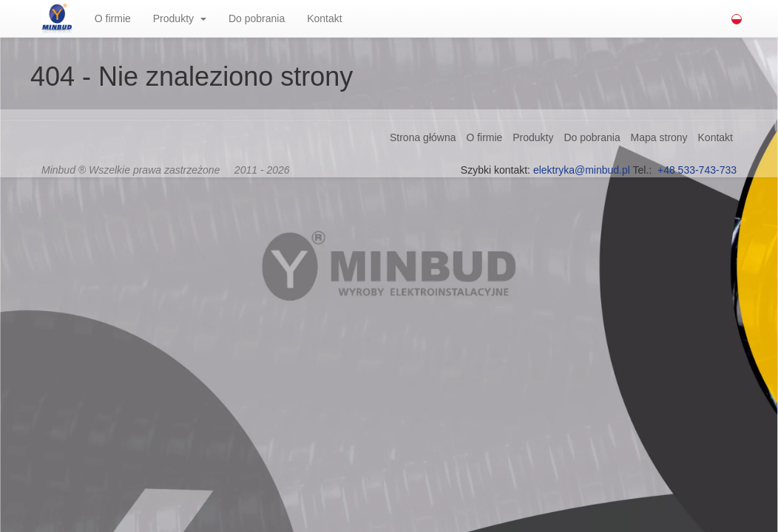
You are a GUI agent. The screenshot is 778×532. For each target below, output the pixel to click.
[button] (208, 18)
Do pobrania (257, 18)
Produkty (173, 18)
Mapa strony (659, 137)
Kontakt (324, 18)
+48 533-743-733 (697, 170)
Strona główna (423, 137)
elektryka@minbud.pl (582, 170)
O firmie (113, 18)
